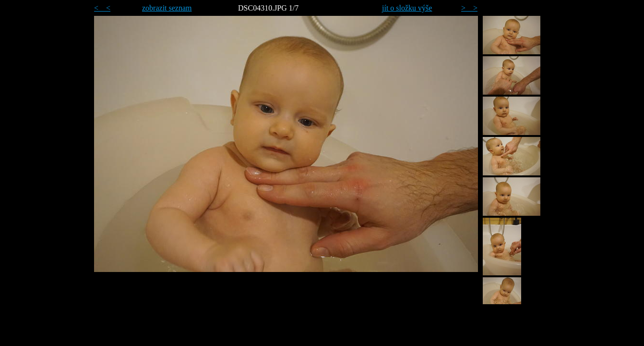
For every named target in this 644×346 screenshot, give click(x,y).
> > (469, 8)
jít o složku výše (407, 8)
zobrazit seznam (167, 8)
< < (102, 8)
